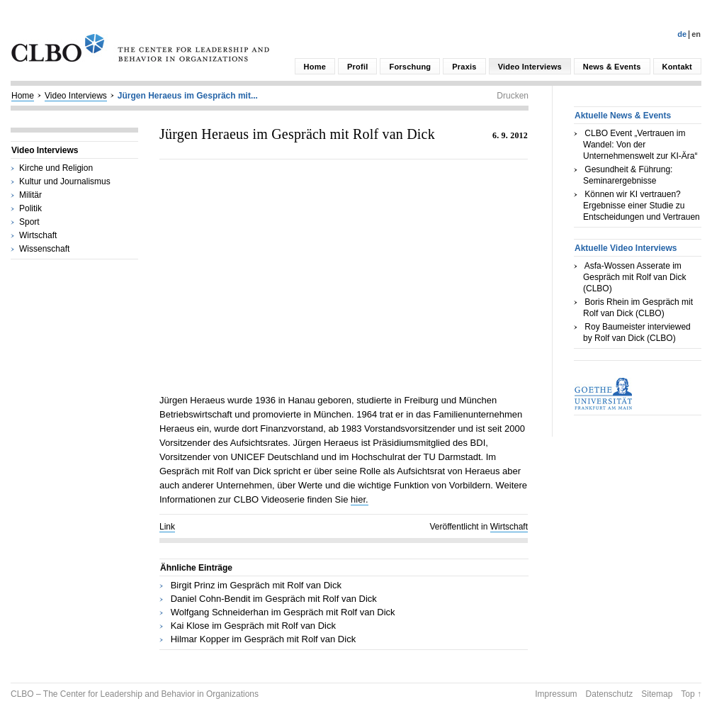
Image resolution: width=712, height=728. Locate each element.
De (682, 34)
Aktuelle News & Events (623, 116)
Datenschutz (610, 694)
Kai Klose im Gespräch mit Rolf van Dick (253, 626)
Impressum (556, 694)
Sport (29, 222)
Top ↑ (691, 694)
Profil (357, 67)
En (696, 34)
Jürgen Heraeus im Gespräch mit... (188, 96)
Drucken (513, 96)
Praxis (464, 67)
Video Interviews (530, 67)
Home (315, 67)
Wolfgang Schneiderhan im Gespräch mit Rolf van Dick (283, 612)
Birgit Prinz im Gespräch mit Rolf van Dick (256, 585)
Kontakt (677, 67)
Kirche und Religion (56, 168)
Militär (30, 195)
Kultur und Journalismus (65, 181)
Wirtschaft (38, 235)
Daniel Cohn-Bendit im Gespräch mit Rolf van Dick (274, 599)
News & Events (612, 67)
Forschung (410, 67)
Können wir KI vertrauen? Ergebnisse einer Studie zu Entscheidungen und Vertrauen (642, 206)
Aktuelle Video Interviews (626, 248)
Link (167, 527)
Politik (30, 208)
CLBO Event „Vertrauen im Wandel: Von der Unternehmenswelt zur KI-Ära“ (640, 145)
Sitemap (657, 694)
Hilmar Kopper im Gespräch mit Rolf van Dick (264, 639)
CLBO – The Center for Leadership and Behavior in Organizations (135, 694)
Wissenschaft (44, 249)
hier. (360, 499)
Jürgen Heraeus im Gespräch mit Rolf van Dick (297, 134)
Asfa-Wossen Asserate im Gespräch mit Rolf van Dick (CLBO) (634, 277)
